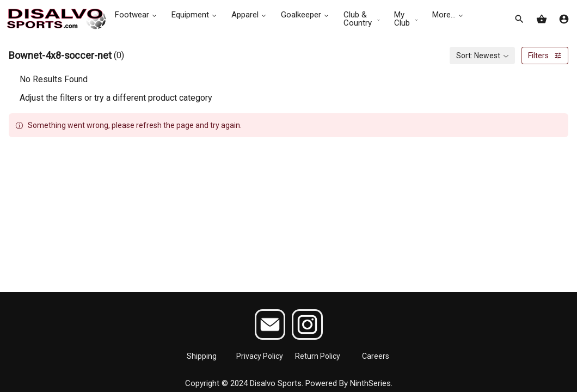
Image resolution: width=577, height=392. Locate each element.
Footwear (137, 15)
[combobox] (482, 56)
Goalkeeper (306, 15)
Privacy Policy (260, 356)
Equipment (195, 15)
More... (449, 15)
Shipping (202, 356)
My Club (407, 19)
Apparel (250, 15)
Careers (376, 356)
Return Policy (318, 356)
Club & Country (362, 19)
